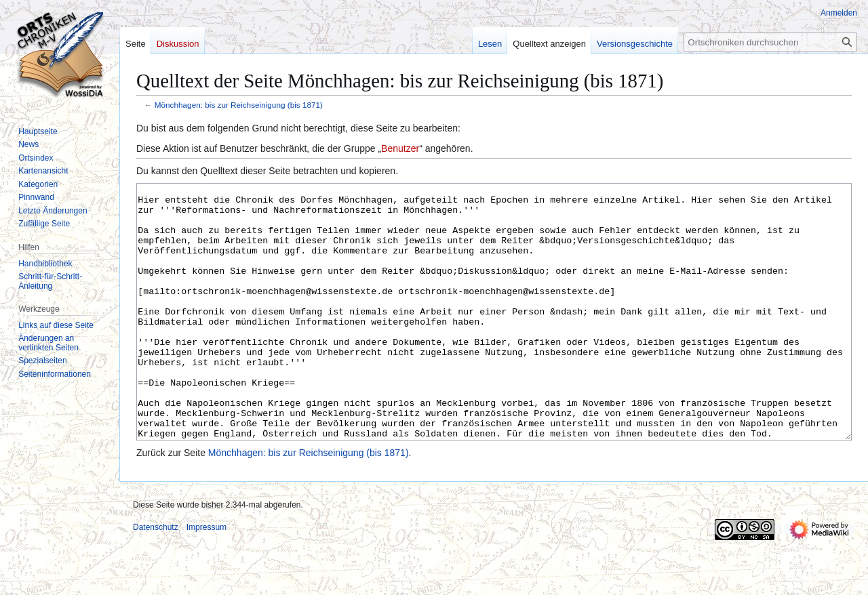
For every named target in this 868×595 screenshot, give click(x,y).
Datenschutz (156, 578)
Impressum (206, 578)
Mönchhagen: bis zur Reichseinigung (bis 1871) (239, 105)
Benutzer (400, 148)
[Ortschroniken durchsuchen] (770, 42)
